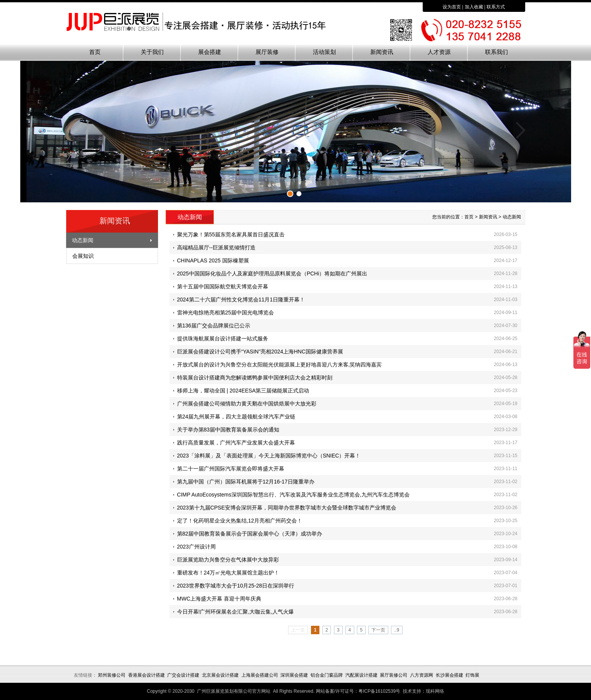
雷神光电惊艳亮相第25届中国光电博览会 (226, 313)
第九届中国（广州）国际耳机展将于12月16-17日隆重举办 (246, 482)
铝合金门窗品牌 (327, 675)
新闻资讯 (382, 52)
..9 (396, 630)
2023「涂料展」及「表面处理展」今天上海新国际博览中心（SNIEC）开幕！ (269, 456)
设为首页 (452, 7)
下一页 (378, 630)
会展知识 (83, 256)
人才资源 (439, 52)
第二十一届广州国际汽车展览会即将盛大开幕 (231, 469)
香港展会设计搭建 (147, 675)
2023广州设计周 (196, 547)
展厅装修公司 (394, 675)
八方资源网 (422, 675)
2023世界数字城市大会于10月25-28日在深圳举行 (236, 586)
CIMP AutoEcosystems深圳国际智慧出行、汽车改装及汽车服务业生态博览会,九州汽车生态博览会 (293, 495)
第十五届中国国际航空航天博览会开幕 (223, 287)
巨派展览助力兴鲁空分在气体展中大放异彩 (228, 560)
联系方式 (496, 7)
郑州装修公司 (112, 675)
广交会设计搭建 (183, 675)
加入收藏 (474, 7)
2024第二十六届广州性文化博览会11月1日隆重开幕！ (241, 300)
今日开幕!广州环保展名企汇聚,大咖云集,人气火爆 (236, 612)
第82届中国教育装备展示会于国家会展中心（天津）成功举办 (250, 534)
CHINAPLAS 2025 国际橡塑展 (213, 260)
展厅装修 (267, 52)
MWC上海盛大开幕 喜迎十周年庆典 (219, 599)
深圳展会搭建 (294, 675)
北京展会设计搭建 (220, 675)
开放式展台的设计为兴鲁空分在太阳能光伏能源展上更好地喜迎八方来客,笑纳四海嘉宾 (280, 365)
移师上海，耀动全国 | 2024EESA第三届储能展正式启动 (243, 391)
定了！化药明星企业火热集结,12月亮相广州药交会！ (240, 521)
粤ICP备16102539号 (379, 691)
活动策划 (324, 52)
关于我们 (152, 52)
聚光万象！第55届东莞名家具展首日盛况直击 (231, 234)
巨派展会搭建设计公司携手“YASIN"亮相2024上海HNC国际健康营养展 (260, 352)
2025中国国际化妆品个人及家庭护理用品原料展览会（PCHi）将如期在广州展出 (272, 273)
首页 (95, 52)
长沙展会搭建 (449, 675)
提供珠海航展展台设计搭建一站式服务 (223, 339)
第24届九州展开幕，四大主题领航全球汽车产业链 (236, 417)
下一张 (519, 130)
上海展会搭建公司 (260, 675)
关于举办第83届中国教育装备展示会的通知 (228, 430)
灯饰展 (472, 675)
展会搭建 (210, 52)
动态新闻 (83, 240)
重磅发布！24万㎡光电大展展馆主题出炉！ (228, 573)
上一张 (72, 130)
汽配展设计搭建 (361, 675)
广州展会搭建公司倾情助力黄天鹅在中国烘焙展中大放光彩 (247, 404)
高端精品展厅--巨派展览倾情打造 (216, 247)
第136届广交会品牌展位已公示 (214, 326)
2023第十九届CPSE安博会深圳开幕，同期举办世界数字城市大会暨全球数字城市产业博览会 (287, 508)
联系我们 (497, 52)
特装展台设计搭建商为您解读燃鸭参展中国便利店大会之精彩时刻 (255, 378)
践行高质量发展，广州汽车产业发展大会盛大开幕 (236, 443)
